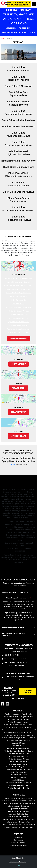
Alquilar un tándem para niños (18, 817)
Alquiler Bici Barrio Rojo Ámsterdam (18, 293)
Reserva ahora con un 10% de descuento (19, 4)
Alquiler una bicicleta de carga (18, 811)
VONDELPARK (24, 28)
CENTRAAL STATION (27, 33)
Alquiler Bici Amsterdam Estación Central (18, 286)
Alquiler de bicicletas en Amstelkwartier (18, 278)
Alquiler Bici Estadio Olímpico (18, 311)
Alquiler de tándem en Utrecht (19, 722)
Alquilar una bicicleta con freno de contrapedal (18, 825)
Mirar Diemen (19, 388)
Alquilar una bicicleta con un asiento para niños (18, 801)
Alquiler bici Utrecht (19, 780)
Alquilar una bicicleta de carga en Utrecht (19, 725)
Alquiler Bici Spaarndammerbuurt (18, 329)
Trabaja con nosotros (19, 843)
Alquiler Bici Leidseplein (18, 300)
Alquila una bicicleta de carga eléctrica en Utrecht (18, 730)
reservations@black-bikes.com (14, 659)
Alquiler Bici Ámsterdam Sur (18, 318)
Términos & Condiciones (18, 845)
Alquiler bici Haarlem (18, 777)
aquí (29, 598)
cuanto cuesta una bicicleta (13, 627)
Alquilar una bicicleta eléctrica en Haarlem (19, 735)
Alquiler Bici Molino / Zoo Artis (19, 333)
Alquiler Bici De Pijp (19, 304)
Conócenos (18, 837)
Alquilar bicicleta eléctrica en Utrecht (19, 727)
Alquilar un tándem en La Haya (19, 719)
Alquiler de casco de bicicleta (18, 806)
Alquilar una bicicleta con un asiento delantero (18, 803)
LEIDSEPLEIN (11, 28)
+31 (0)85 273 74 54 (10, 655)
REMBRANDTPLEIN (9, 33)
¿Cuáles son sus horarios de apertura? (14, 635)
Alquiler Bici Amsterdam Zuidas (18, 322)
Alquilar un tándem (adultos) (18, 814)
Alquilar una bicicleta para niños (19, 822)
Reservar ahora (28, 691)
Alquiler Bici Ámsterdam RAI (18, 315)
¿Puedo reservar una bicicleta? (15, 593)
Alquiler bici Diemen (18, 743)
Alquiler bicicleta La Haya (19, 775)
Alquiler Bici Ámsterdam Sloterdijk (18, 282)
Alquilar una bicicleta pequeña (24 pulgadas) (19, 819)
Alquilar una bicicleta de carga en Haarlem (18, 733)
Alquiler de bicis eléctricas (18, 809)
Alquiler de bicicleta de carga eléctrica (18, 798)
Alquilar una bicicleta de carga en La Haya (19, 717)
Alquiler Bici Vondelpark (18, 296)
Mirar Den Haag (18, 436)
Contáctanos (19, 840)
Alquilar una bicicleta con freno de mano (18, 827)
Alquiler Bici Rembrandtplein (18, 325)
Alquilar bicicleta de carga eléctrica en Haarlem (19, 738)
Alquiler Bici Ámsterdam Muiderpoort (19, 307)
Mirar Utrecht (18, 364)
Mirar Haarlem (19, 412)
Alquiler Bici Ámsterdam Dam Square (18, 289)
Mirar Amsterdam (19, 339)
